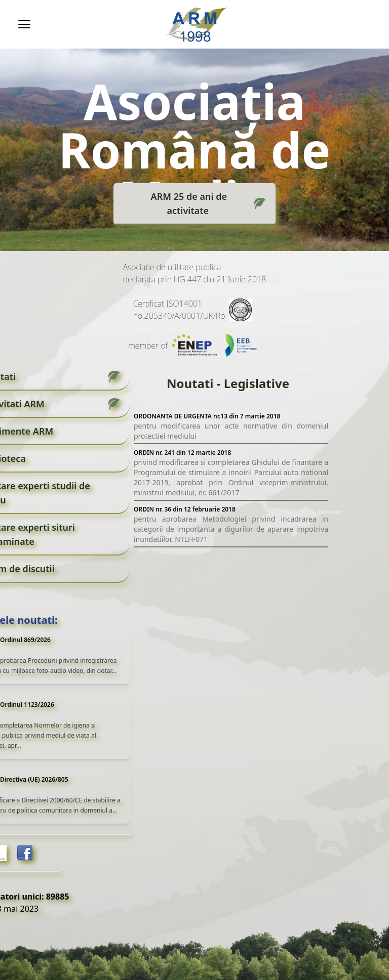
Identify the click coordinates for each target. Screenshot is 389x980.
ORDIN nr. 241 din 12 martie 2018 (182, 453)
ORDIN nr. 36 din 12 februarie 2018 (185, 509)
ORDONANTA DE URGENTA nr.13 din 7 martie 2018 (207, 416)
